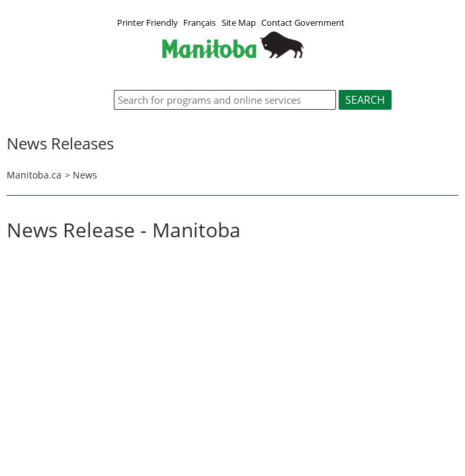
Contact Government (303, 22)
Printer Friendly (148, 22)
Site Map (239, 22)
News (85, 175)
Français (199, 22)
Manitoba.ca (34, 175)
